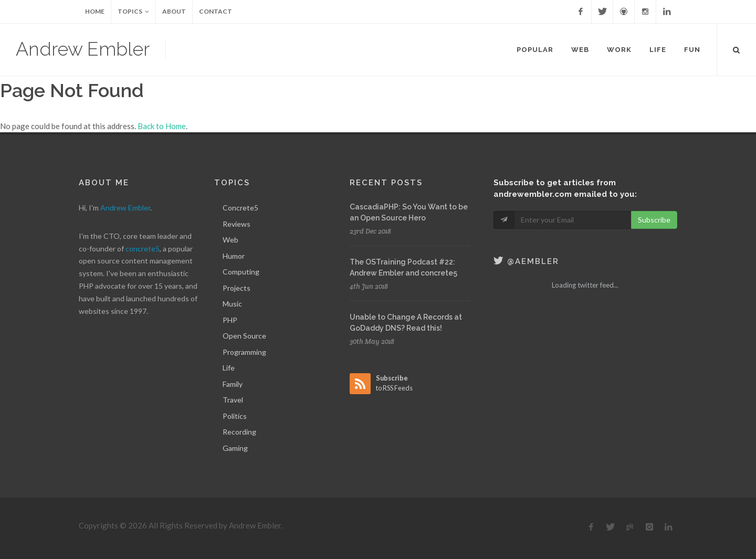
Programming (244, 352)
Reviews (237, 224)
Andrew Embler (83, 49)
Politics (235, 416)
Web (230, 240)
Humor (234, 256)
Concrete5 (240, 208)
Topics (133, 12)
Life (229, 368)
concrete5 (143, 249)
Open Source (244, 336)
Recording (239, 432)
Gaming (235, 448)
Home (95, 11)
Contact (216, 11)
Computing (241, 272)
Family (233, 384)
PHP (230, 320)
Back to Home (162, 126)
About (174, 11)
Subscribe (654, 220)
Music (232, 304)
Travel (233, 400)
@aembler (526, 261)
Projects (237, 288)
